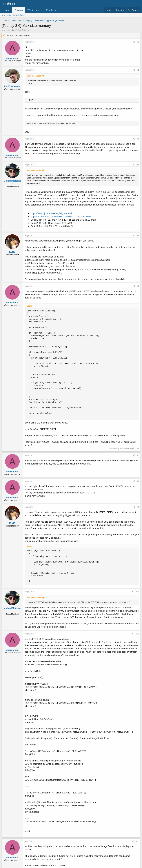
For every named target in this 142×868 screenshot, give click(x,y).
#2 (138, 70)
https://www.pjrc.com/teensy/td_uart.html (51, 213)
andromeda (9, 30)
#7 (138, 455)
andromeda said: (34, 76)
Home (7, 10)
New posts (6, 15)
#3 (138, 139)
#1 (138, 42)
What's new (33, 10)
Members (51, 10)
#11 (137, 634)
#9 (138, 507)
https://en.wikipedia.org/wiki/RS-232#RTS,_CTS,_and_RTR (61, 217)
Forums (19, 10)
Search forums (20, 15)
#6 (138, 286)
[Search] (134, 10)
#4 (138, 165)
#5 (138, 236)
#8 (138, 481)
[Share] (134, 42)
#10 (137, 592)
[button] (42, 10)
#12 (137, 841)
